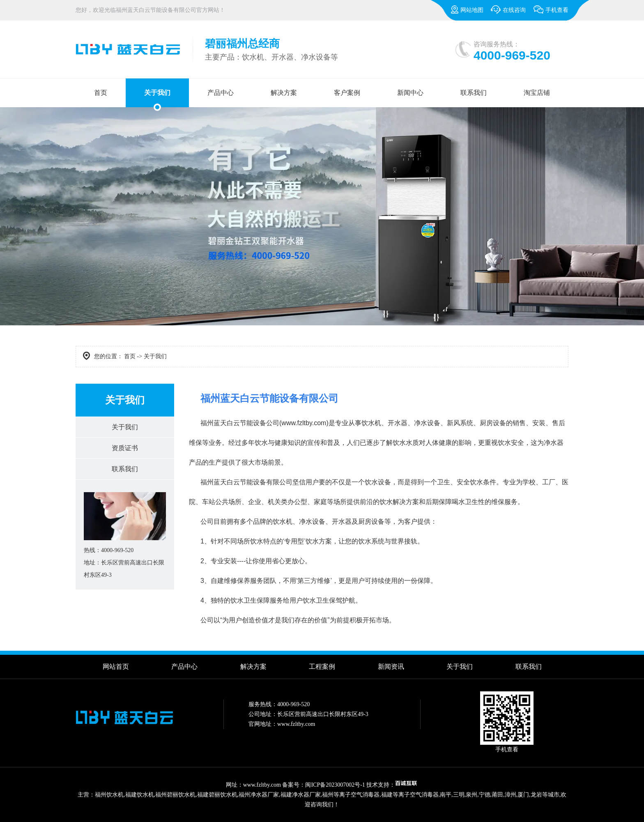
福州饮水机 (109, 795)
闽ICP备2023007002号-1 (335, 785)
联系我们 (474, 93)
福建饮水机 (140, 795)
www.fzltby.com (304, 423)
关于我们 (157, 93)
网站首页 (116, 667)
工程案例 (322, 667)
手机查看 (551, 13)
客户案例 (347, 93)
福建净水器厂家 (301, 795)
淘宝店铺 (537, 93)
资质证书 (125, 448)
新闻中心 (410, 93)
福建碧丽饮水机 (217, 795)
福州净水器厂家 (259, 795)
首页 (101, 93)
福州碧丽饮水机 (175, 795)
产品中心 (221, 93)
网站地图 (467, 9)
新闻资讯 (391, 667)
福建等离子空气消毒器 (410, 795)
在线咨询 (508, 9)
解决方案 (284, 93)
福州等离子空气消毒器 (351, 795)
